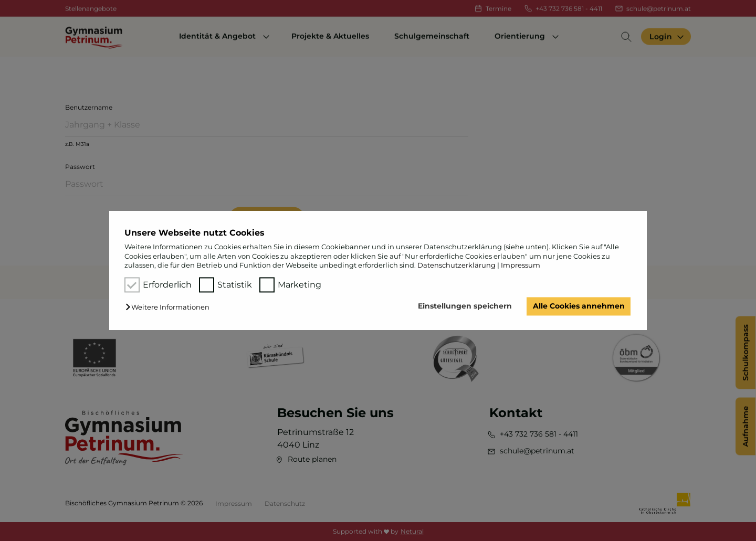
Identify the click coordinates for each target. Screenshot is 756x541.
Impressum (521, 265)
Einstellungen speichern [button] (465, 306)
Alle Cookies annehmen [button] (579, 306)
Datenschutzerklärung (456, 265)
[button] (170, 307)
